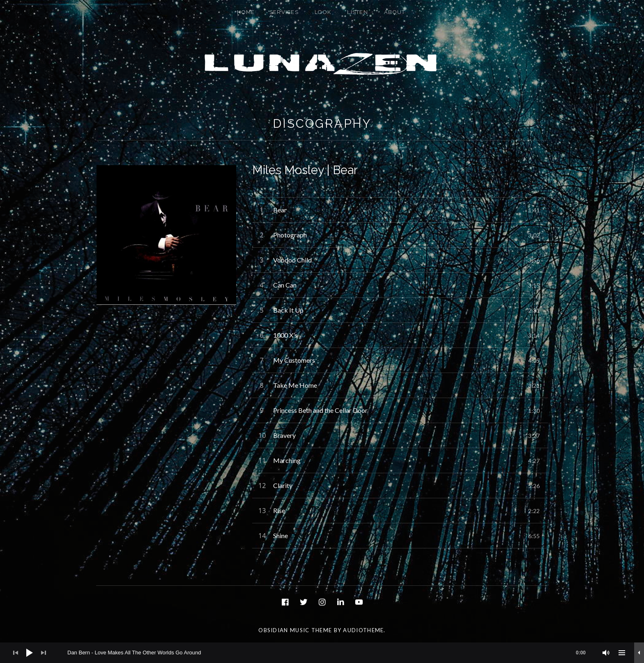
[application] (322, 653)
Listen (358, 12)
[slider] (331, 653)
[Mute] (606, 653)
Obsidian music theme (295, 630)
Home (246, 12)
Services (284, 12)
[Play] (30, 653)
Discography (322, 124)
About (395, 12)
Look (323, 12)
